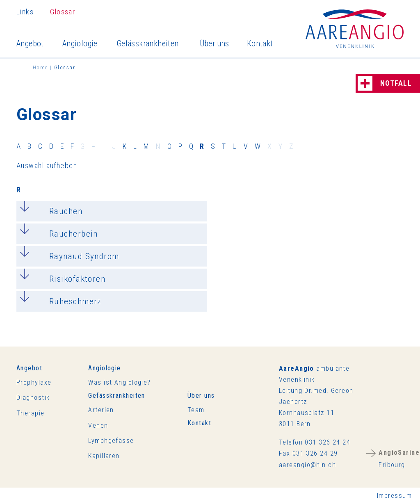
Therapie (31, 413)
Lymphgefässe (111, 441)
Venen (98, 425)
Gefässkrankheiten (148, 43)
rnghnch (307, 465)
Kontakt (260, 43)
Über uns (215, 43)
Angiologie (80, 43)
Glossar (63, 12)
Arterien (101, 410)
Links (25, 12)
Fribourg (399, 459)
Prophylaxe (34, 382)
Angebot (30, 43)
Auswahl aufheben (47, 165)
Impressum (394, 496)
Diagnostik (33, 398)
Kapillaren (104, 456)
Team (196, 410)
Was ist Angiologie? (119, 382)
